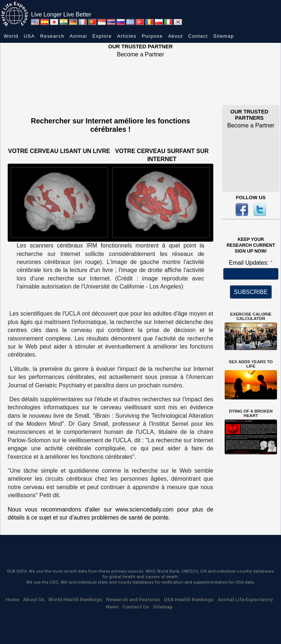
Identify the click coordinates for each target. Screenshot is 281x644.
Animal (78, 36)
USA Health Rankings (189, 599)
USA (29, 36)
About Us (34, 599)
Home (12, 599)
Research (52, 36)
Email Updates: (250, 263)
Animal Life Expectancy (245, 599)
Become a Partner (141, 54)
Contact (198, 36)
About (175, 36)
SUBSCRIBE (251, 292)
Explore (102, 36)
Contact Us (136, 607)
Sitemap (224, 36)
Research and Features (133, 599)
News (112, 607)
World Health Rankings (75, 599)
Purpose (152, 36)
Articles (127, 36)
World (11, 36)
